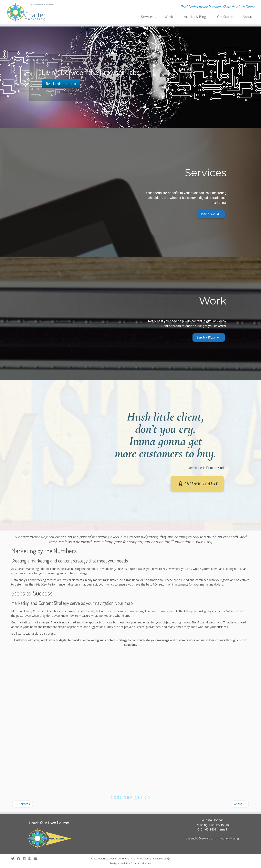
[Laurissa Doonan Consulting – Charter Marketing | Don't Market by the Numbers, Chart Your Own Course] (30, 12)
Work (170, 17)
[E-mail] (36, 859)
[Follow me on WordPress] (31, 859)
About (249, 17)
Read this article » (61, 84)
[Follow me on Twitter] (14, 859)
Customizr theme (140, 863)
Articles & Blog (196, 17)
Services (149, 17)
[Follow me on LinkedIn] (25, 859)
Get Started (226, 17)
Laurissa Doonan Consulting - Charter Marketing (125, 859)
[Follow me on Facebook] (20, 859)
